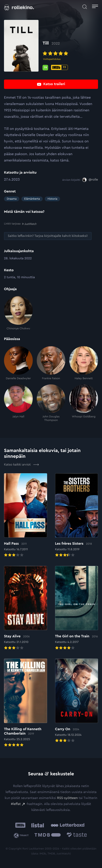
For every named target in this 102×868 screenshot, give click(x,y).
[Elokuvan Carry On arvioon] (77, 701)
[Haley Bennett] (84, 363)
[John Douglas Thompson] (51, 403)
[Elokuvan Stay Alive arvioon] (26, 608)
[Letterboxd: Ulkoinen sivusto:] (68, 825)
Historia (52, 199)
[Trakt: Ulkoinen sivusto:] (22, 835)
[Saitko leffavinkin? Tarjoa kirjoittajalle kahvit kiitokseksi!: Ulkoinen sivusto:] (48, 236)
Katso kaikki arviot (21, 465)
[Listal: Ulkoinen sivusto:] (37, 825)
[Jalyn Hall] (18, 403)
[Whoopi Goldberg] (84, 403)
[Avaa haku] (85, 7)
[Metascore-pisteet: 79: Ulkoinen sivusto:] (45, 68)
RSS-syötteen (67, 798)
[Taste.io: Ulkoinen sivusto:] (77, 835)
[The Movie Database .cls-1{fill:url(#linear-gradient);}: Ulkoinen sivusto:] (48, 835)
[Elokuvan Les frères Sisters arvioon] (77, 515)
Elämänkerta (32, 199)
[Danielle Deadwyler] (18, 363)
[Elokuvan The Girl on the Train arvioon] (77, 608)
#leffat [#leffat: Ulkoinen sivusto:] (16, 804)
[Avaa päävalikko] (95, 7)
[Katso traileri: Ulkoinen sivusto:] (51, 84)
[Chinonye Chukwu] (18, 313)
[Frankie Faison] (51, 363)
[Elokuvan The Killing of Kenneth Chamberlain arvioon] (26, 703)
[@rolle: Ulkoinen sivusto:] (90, 180)
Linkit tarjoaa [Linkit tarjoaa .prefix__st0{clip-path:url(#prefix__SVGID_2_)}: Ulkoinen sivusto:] (20, 224)
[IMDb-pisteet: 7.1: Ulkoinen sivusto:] (59, 67)
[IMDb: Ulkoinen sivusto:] (20, 825)
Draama (12, 199)
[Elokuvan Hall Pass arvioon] (26, 515)
